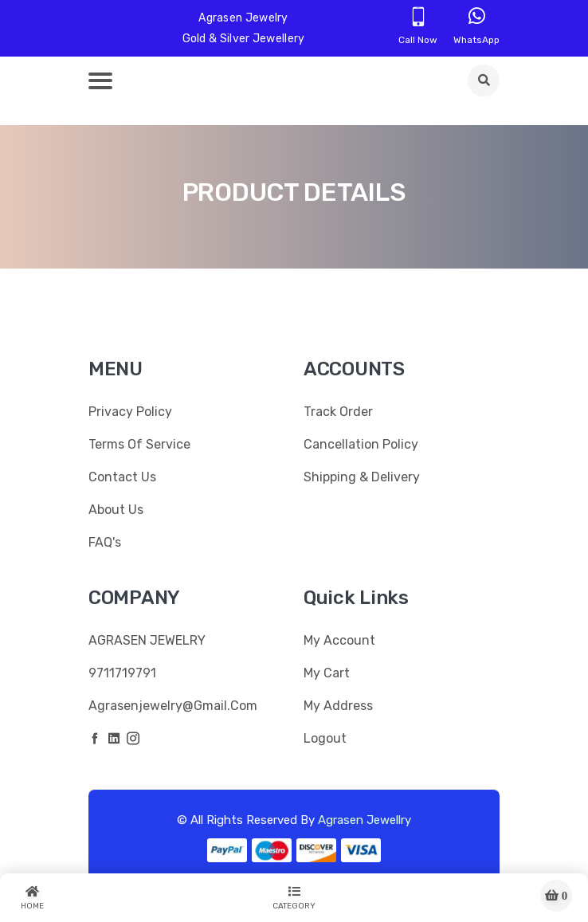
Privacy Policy (130, 412)
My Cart (327, 673)
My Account (339, 640)
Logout (325, 738)
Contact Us (122, 477)
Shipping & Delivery (362, 477)
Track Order (338, 412)
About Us (116, 510)
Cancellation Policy (361, 444)
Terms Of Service (139, 444)
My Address (338, 706)
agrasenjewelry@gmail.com (173, 706)
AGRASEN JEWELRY (147, 640)
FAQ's (105, 542)
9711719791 (122, 673)
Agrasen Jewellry (365, 820)
